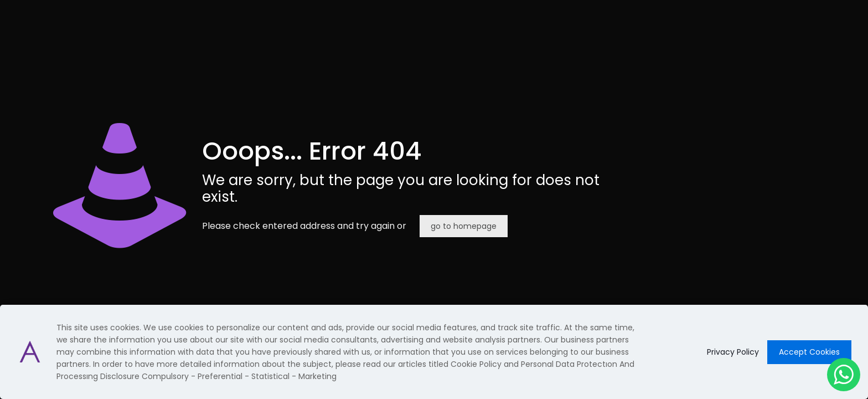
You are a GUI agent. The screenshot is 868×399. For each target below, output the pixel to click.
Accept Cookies (809, 352)
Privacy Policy (733, 352)
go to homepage (464, 226)
